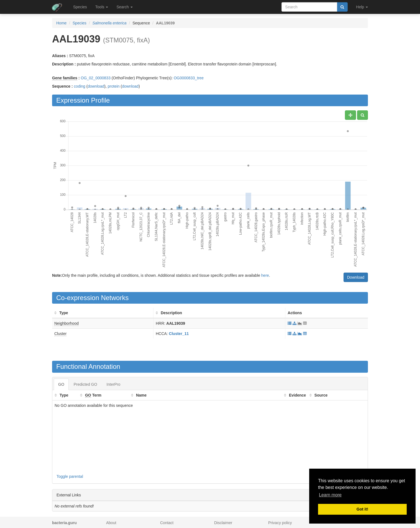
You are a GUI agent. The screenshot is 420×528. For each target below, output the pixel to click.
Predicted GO (85, 384)
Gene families (65, 78)
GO (61, 384)
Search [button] (124, 7)
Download (356, 277)
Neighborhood (66, 323)
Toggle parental (70, 476)
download (96, 86)
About (111, 523)
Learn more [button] (330, 495)
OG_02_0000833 (96, 78)
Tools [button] (102, 7)
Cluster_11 (179, 334)
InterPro (114, 384)
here (265, 275)
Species (80, 7)
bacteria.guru (64, 523)
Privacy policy (280, 523)
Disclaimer (223, 523)
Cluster (60, 334)
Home (61, 23)
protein (114, 86)
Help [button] (362, 7)
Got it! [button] (362, 509)
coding (80, 86)
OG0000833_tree (189, 78)
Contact (167, 523)
